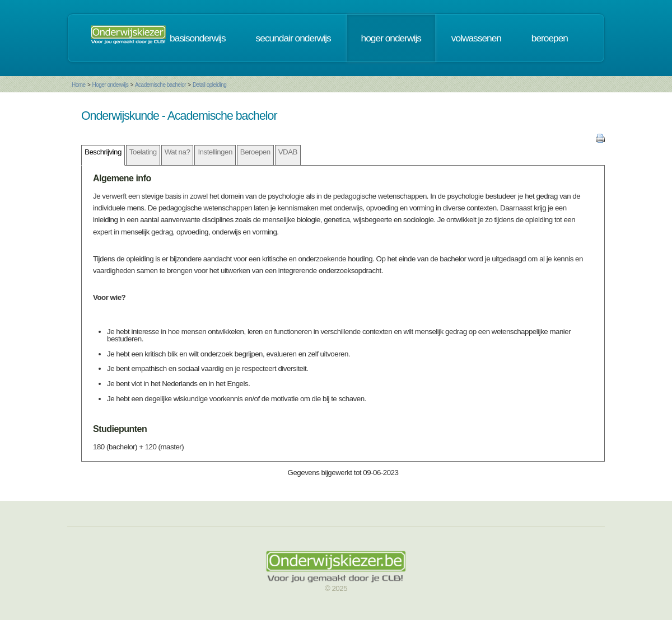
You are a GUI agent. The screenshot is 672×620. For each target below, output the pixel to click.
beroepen (550, 38)
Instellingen (215, 152)
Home (79, 85)
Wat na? (178, 152)
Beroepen (255, 152)
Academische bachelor (160, 85)
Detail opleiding (209, 85)
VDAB (288, 152)
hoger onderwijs (391, 38)
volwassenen (476, 38)
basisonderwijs (198, 38)
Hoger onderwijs (110, 85)
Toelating (143, 152)
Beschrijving (103, 152)
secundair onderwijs (293, 38)
